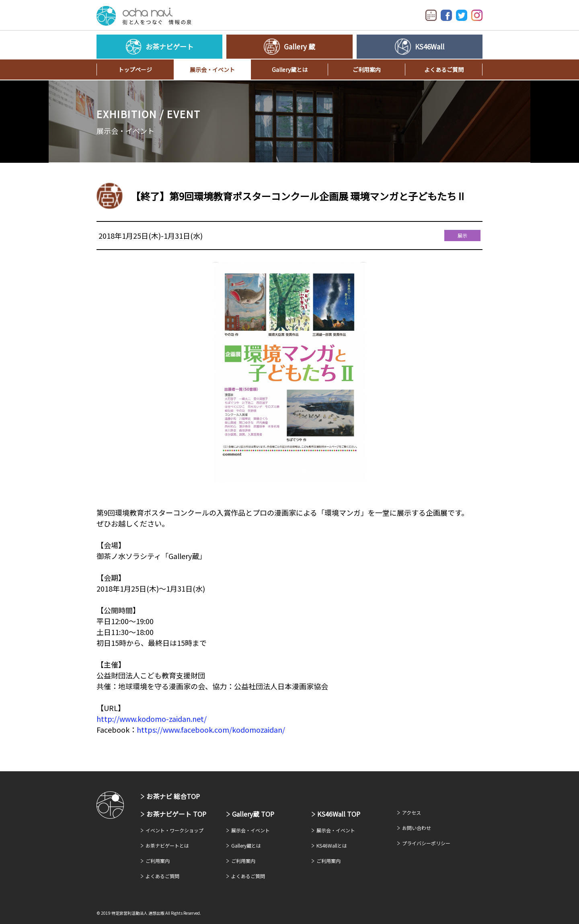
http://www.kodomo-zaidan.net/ (152, 719)
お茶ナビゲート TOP (176, 814)
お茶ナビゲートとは (167, 845)
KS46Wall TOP (339, 814)
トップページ (135, 70)
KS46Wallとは (332, 845)
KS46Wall (430, 46)
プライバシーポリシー (426, 843)
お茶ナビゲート (144, 16)
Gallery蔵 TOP (253, 814)
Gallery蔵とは (290, 70)
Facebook (446, 15)
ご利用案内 (367, 70)
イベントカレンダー (431, 15)
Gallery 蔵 (300, 46)
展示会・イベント (212, 70)
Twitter (462, 15)
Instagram (477, 15)
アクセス (412, 812)
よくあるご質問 (444, 70)
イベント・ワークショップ (175, 830)
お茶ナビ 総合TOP (173, 796)
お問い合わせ (417, 828)
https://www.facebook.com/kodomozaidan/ (211, 729)
